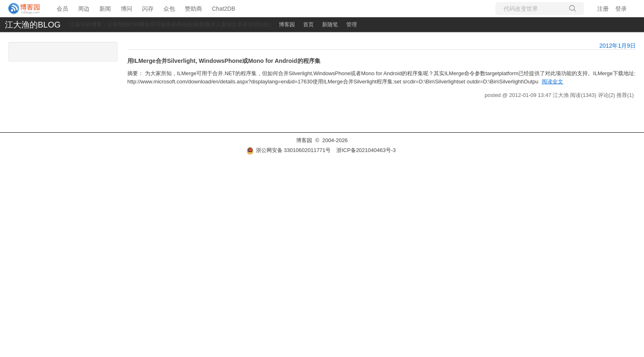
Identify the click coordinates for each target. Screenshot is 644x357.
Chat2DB (224, 9)
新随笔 (330, 24)
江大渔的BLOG (33, 25)
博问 (126, 9)
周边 (84, 9)
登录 (621, 9)
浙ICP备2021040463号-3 (366, 150)
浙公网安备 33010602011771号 (289, 150)
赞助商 (193, 9)
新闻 (105, 9)
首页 (308, 24)
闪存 (148, 9)
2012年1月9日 (618, 46)
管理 (352, 24)
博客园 (287, 24)
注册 (603, 9)
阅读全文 (552, 82)
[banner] (24, 9)
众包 (169, 9)
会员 (62, 9)
